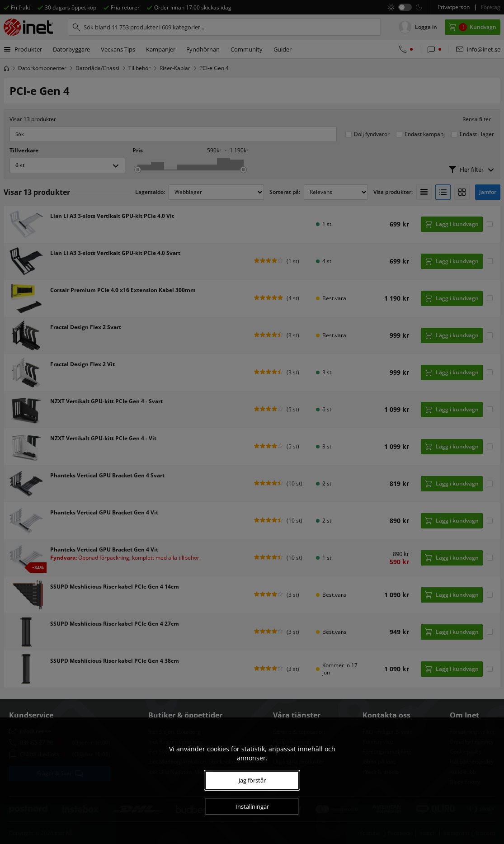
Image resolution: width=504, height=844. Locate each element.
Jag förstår (252, 780)
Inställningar (252, 806)
